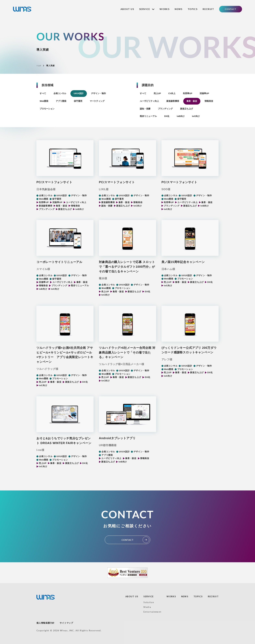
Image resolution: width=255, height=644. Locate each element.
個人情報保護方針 (45, 623)
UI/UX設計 (79, 93)
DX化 (167, 116)
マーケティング (97, 101)
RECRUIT (208, 9)
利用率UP (188, 93)
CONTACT (231, 9)
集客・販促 (192, 101)
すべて (43, 93)
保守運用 (78, 101)
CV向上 (172, 93)
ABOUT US (127, 9)
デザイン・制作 (98, 93)
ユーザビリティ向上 (149, 101)
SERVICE (147, 9)
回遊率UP (204, 93)
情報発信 (209, 101)
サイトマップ (66, 623)
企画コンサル (60, 93)
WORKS (164, 9)
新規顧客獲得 (173, 101)
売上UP (157, 93)
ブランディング (165, 109)
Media (147, 607)
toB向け (181, 116)
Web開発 (44, 101)
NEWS (179, 9)
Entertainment (152, 612)
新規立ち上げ (187, 109)
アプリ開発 (61, 101)
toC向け (196, 116)
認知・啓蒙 (145, 109)
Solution (149, 602)
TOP (39, 66)
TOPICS (193, 9)
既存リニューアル (148, 116)
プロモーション (47, 109)
